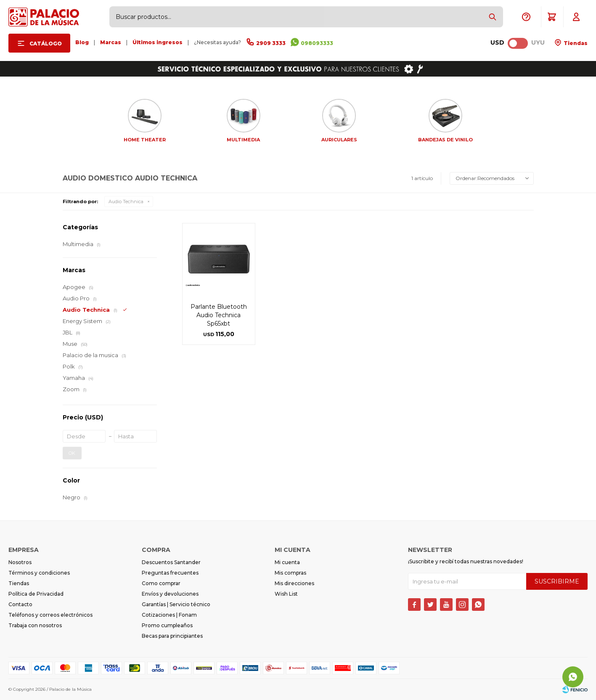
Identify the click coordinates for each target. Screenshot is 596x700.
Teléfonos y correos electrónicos (50, 615)
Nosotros (20, 562)
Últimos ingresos (158, 42)
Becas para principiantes (172, 636)
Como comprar (161, 583)
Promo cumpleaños (167, 625)
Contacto (20, 604)
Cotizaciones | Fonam (169, 615)
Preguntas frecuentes (170, 573)
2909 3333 (271, 43)
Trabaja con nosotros (35, 625)
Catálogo (46, 44)
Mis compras (290, 573)
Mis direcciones (294, 583)
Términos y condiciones (39, 573)
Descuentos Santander (171, 562)
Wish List (286, 594)
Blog (82, 42)
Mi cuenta (287, 562)
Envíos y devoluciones (170, 594)
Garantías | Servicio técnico (176, 604)
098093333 (317, 43)
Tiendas (575, 43)
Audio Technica (126, 202)
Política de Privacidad (36, 594)
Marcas (111, 42)
